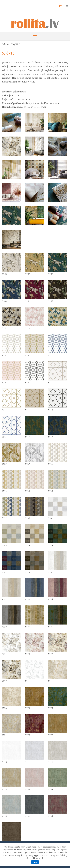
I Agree (35, 862)
